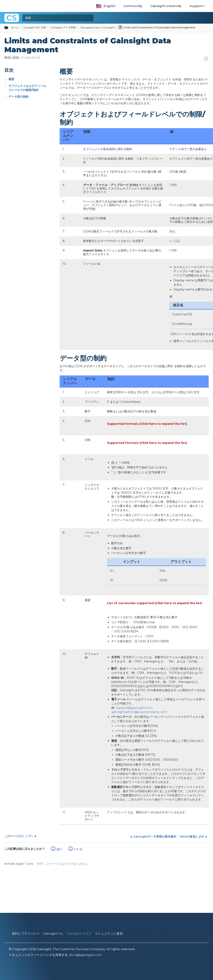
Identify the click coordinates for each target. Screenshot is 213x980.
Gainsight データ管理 (63, 27)
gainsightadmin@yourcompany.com (139, 712)
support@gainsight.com (134, 708)
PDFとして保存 (206, 59)
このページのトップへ (19, 836)
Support (196, 6)
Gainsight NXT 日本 (35, 27)
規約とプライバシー (26, 933)
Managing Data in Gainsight (97, 27)
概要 (11, 79)
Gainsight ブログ (79, 933)
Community (133, 6)
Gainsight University (166, 6)
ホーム (15, 27)
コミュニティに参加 (109, 933)
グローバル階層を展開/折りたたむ (9, 28)
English (106, 6)
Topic (29, 864)
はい (59, 849)
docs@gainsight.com (85, 955)
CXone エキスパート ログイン (148, 933)
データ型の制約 (19, 97)
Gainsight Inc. (53, 933)
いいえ (78, 849)
